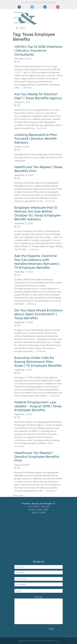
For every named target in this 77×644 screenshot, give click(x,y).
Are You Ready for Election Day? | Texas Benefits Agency (38, 96)
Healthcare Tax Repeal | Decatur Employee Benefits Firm (37, 457)
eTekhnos (56, 641)
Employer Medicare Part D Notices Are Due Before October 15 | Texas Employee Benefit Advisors (37, 213)
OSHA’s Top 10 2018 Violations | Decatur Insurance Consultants (38, 51)
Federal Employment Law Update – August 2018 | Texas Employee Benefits (38, 406)
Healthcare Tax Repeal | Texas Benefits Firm (38, 169)
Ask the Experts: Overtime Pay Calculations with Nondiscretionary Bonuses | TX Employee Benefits (37, 262)
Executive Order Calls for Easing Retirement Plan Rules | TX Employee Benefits (38, 362)
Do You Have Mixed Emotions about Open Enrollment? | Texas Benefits (38, 314)
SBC (19, 62)
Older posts (18, 495)
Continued (27, 88)
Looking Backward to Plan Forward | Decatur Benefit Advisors (36, 139)
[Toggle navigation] (21, 28)
